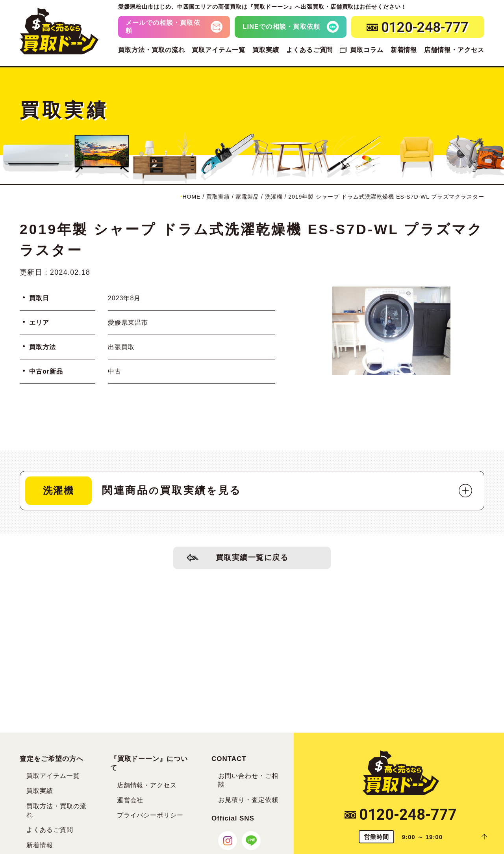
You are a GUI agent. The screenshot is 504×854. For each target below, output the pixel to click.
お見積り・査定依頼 (248, 800)
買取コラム (367, 50)
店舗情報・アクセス (454, 50)
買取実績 (266, 50)
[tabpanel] (391, 331)
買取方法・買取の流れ (152, 50)
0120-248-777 (401, 815)
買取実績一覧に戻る (252, 557)
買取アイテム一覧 (219, 50)
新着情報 (404, 50)
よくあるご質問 (310, 50)
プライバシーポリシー (150, 815)
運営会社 (130, 800)
